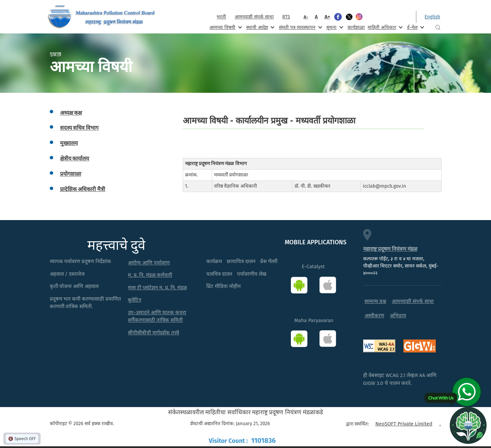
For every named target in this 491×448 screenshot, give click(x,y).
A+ (328, 17)
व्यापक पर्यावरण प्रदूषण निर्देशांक (81, 261)
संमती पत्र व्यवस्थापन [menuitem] (300, 27)
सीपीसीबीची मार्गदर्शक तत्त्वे (153, 333)
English (432, 17)
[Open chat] (468, 425)
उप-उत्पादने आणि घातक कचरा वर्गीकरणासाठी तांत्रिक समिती (157, 316)
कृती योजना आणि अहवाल (74, 286)
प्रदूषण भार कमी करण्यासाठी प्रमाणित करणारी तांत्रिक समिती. (86, 303)
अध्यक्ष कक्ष (71, 113)
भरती (221, 17)
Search (438, 27)
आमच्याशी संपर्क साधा (254, 17)
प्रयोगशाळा (71, 174)
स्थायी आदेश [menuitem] (260, 27)
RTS (286, 17)
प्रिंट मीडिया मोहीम (224, 286)
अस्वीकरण (374, 316)
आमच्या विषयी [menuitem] (225, 27)
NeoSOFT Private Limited (404, 424)
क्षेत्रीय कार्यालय (75, 158)
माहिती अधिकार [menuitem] (384, 27)
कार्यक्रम (214, 261)
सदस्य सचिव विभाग (79, 128)
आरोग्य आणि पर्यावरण (149, 263)
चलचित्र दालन (219, 274)
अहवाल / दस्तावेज (67, 274)
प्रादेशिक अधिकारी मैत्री (83, 189)
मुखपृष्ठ (56, 54)
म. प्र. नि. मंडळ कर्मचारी (150, 275)
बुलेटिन (135, 300)
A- (306, 17)
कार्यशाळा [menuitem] (356, 27)
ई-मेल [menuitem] (415, 27)
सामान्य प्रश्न (375, 301)
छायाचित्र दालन (241, 261)
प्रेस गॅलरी (269, 261)
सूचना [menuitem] (334, 27)
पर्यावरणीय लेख (252, 274)
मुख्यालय (69, 143)
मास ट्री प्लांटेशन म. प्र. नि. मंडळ (157, 288)
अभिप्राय (398, 316)
